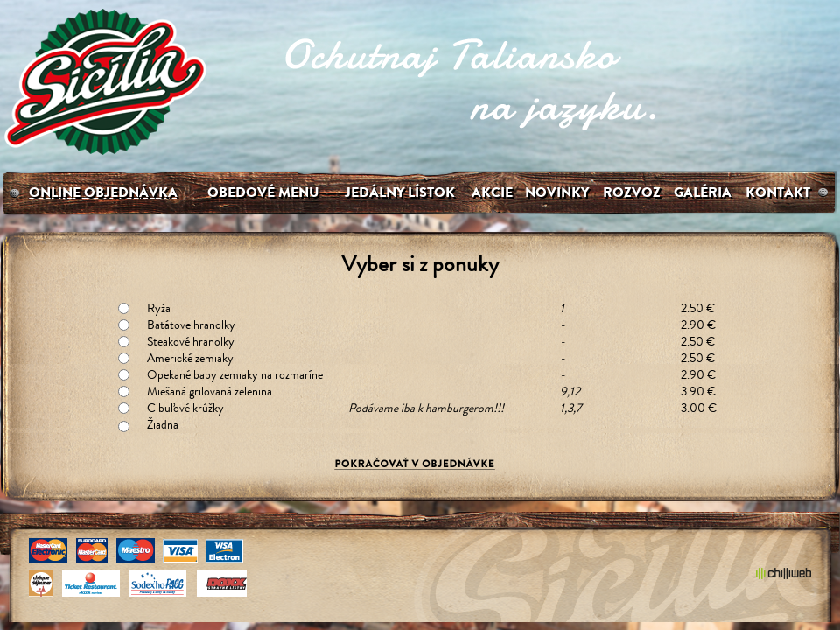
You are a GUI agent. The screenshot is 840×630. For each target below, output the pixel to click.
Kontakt (778, 192)
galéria (703, 192)
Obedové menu (263, 192)
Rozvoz (632, 192)
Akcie (492, 192)
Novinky (557, 192)
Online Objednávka (103, 192)
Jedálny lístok (400, 192)
